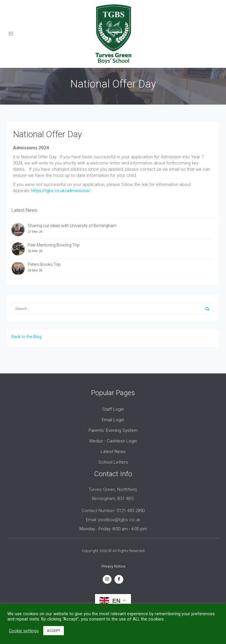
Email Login (113, 420)
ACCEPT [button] (54, 631)
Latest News (113, 452)
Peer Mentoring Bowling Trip (54, 245)
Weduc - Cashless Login (113, 441)
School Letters (113, 462)
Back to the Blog (26, 337)
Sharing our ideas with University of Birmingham (72, 226)
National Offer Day (47, 134)
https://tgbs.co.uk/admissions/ (61, 191)
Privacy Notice (113, 566)
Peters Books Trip (44, 264)
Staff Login (113, 409)
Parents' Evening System (113, 430)
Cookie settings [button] (24, 631)
